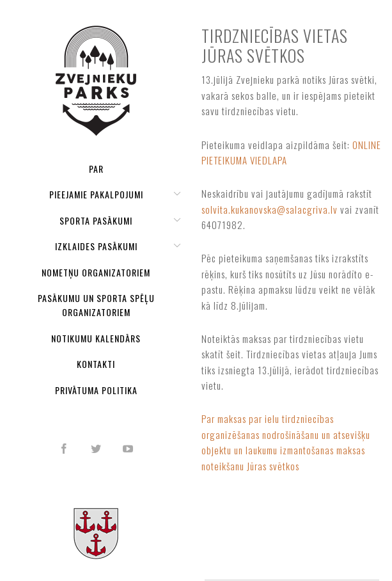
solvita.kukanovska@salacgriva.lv (270, 209)
